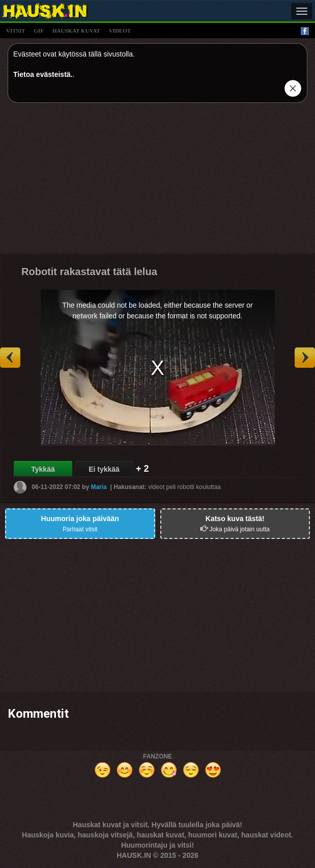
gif (39, 31)
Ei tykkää (104, 469)
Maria (98, 487)
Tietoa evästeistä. (43, 74)
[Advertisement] (157, 182)
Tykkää (43, 469)
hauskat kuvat (76, 31)
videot (120, 31)
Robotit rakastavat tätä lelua (89, 272)
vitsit (16, 31)
